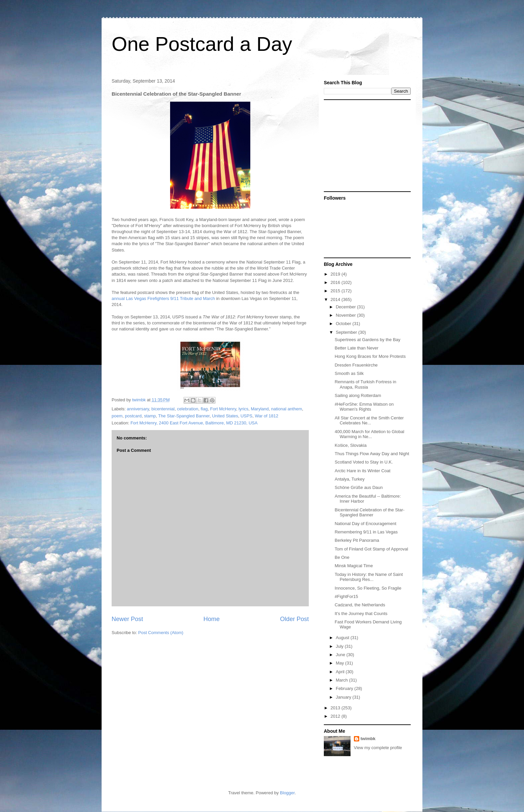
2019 (336, 274)
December (347, 307)
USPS (246, 416)
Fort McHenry (223, 409)
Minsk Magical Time (354, 566)
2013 (336, 708)
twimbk (368, 739)
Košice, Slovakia (350, 445)
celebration (188, 409)
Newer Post (127, 619)
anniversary (138, 409)
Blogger (287, 793)
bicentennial (163, 409)
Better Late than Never (356, 348)
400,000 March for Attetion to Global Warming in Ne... (369, 434)
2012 (336, 716)
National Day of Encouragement (365, 524)
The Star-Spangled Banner (184, 416)
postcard (133, 416)
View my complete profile (378, 748)
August (343, 638)
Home (212, 619)
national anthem (287, 409)
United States (225, 416)
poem (117, 416)
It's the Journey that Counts (361, 614)
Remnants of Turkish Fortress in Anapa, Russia (365, 384)
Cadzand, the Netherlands (360, 605)
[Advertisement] (366, 145)
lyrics (244, 409)
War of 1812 (266, 416)
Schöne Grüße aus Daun (359, 487)
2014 (336, 299)
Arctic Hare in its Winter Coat (362, 471)
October (344, 324)
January (344, 697)
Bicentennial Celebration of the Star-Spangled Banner (369, 513)
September (347, 332)
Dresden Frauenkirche (356, 365)
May (341, 663)
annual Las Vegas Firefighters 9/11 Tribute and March (163, 298)
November (347, 315)
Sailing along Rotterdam (358, 395)
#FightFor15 (346, 596)
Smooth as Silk (349, 373)
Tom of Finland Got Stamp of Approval (371, 549)
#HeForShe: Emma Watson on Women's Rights (364, 407)
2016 (336, 282)
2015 (336, 291)
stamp (150, 416)
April (341, 672)
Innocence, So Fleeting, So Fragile (368, 588)
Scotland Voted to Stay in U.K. (364, 462)
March (343, 680)
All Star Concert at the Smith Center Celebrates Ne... (369, 421)
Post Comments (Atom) (161, 633)
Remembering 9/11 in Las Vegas (366, 532)
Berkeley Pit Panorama (357, 540)
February (345, 688)
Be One (342, 557)
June (341, 655)
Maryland (260, 409)
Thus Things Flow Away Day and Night (372, 454)
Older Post (294, 619)
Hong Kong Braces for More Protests (370, 356)
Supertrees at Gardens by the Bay (367, 340)
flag (204, 409)
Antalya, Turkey (350, 479)
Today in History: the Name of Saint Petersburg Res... (369, 577)
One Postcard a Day (202, 44)
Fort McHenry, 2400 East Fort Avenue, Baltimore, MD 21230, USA (194, 423)
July (340, 646)
